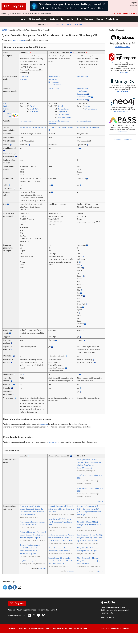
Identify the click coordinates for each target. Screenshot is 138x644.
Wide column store (55, 85)
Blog (79, 19)
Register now (123, 131)
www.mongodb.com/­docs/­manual (89, 127)
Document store (54, 76)
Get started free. (123, 91)
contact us (44, 424)
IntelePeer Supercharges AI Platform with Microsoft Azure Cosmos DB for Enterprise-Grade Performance (61, 538)
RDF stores (34, 112)
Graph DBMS (25, 76)
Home (22, 19)
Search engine (82, 94)
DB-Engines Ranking (37, 19)
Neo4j (69, 24)
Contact (54, 610)
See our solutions (107, 617)
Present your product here (123, 139)
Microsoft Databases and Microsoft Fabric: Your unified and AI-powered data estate (61, 509)
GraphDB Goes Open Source (30, 561)
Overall (32, 106)
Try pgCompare (123, 72)
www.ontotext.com (26, 121)
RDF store (23, 79)
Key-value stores (63, 115)
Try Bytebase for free (123, 47)
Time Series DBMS (84, 97)
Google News (42, 568)
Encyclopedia (67, 19)
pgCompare (115, 63)
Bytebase (78, 24)
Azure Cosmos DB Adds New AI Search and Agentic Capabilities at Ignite (60, 522)
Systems (54, 19)
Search (100, 19)
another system (19, 40)
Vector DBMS (82, 100)
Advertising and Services (26, 610)
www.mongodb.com (84, 121)
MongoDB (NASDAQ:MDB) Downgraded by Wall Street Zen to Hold (89, 525)
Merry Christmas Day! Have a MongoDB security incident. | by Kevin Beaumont (88, 561)
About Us (11, 610)
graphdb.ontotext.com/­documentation (33, 127)
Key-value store (54, 82)
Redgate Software (129, 13)
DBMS (4, 30)
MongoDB (59, 24)
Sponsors (89, 19)
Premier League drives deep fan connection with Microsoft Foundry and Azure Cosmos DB (61, 561)
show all (101, 501)
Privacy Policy (43, 610)
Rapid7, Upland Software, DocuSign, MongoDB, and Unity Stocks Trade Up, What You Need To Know (90, 538)
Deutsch (133, 6)
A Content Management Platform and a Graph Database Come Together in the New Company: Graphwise (33, 535)
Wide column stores (64, 117)
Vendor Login (112, 19)
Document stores (63, 109)
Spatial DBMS (54, 88)
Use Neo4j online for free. (123, 111)
